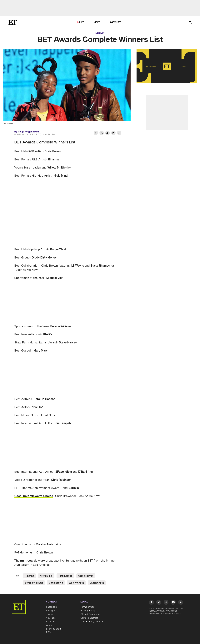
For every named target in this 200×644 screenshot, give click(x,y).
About (49, 625)
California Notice (89, 618)
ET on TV (51, 622)
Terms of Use (87, 607)
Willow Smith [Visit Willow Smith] (76, 583)
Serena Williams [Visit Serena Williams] (34, 583)
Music (100, 34)
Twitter (50, 614)
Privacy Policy (88, 611)
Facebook (51, 607)
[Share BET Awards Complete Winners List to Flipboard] (113, 133)
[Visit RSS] (181, 603)
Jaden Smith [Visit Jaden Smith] (97, 583)
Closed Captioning (90, 614)
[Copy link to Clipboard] (119, 133)
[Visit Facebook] (151, 603)
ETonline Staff (54, 629)
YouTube (51, 618)
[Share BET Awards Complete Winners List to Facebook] (96, 133)
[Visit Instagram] (166, 603)
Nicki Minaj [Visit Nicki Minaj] (46, 576)
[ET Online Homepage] (12, 22)
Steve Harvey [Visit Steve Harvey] (86, 576)
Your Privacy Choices (92, 622)
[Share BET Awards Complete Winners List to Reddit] (107, 133)
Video (97, 22)
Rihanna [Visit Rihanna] (29, 576)
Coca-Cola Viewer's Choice (34, 496)
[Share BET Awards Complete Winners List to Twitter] (102, 133)
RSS (48, 632)
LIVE (82, 22)
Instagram (52, 611)
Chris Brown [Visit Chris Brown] (56, 583)
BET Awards (29, 561)
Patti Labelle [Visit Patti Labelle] (65, 576)
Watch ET (115, 22)
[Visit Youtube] (173, 603)
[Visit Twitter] (159, 603)
